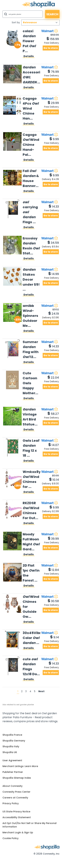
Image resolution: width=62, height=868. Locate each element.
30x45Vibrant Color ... (31, 638)
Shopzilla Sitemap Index (17, 778)
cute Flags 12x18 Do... (31, 667)
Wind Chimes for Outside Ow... (31, 607)
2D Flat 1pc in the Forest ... (31, 573)
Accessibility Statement (17, 817)
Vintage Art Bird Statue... (30, 417)
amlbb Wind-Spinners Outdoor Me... (30, 316)
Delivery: (50, 179)
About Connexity (12, 786)
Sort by (16, 22)
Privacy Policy (11, 803)
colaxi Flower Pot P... (29, 41)
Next (41, 691)
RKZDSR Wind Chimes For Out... (31, 510)
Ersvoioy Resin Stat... (31, 246)
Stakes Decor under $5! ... (31, 279)
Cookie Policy (10, 838)
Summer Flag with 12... (31, 349)
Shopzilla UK (10, 752)
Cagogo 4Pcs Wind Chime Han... (31, 108)
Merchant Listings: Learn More (20, 766)
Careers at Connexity (15, 798)
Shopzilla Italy (11, 746)
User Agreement (12, 760)
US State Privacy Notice (16, 812)
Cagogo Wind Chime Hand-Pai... (31, 145)
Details (29, 57)
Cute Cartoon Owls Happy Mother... (30, 383)
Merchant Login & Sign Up (18, 832)
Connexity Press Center (16, 792)
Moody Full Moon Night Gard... (31, 542)
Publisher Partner (13, 772)
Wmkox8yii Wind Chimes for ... (31, 479)
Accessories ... (31, 75)
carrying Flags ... (30, 212)
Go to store (51, 48)
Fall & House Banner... (31, 178)
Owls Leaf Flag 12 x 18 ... (31, 448)
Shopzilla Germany (14, 741)
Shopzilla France (12, 735)
